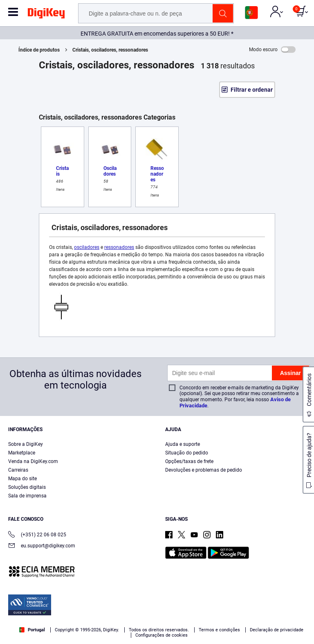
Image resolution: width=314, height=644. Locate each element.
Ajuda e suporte (183, 444)
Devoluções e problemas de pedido (204, 470)
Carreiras (18, 470)
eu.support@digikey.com (42, 546)
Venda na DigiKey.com (33, 461)
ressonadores (119, 247)
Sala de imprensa (27, 496)
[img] (46, 15)
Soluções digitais (27, 487)
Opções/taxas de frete (189, 461)
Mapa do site (22, 479)
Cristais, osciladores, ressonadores (110, 50)
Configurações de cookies (161, 635)
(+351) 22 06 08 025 (37, 535)
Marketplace (22, 453)
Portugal (32, 630)
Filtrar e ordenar (252, 90)
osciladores (87, 247)
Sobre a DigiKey (26, 444)
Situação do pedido (187, 453)
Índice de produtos (39, 50)
